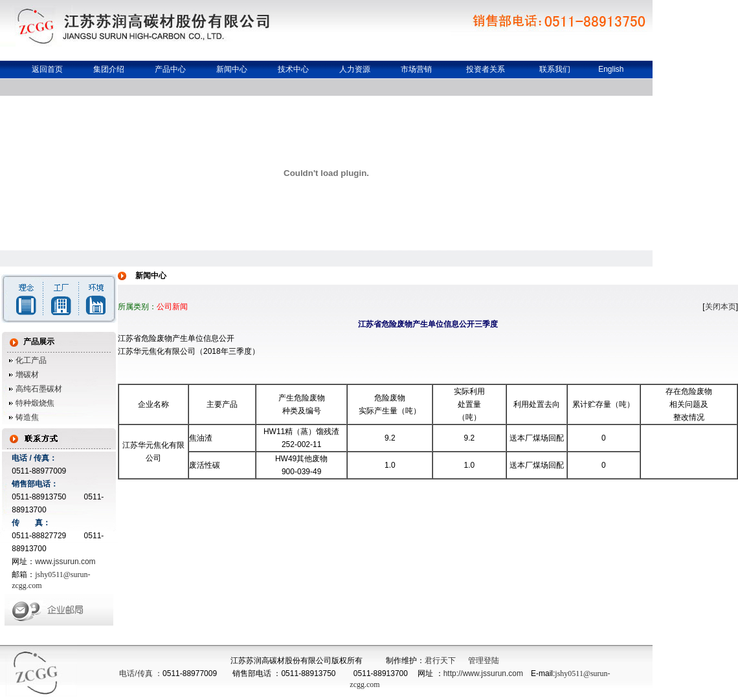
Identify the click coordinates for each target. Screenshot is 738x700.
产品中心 (170, 69)
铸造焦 (26, 417)
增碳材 (26, 375)
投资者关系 (486, 69)
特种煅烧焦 (34, 403)
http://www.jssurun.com (483, 673)
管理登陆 (484, 661)
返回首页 (47, 69)
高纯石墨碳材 (38, 389)
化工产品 (30, 360)
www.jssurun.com (65, 562)
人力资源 (355, 69)
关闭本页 (721, 307)
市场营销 (416, 69)
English (611, 69)
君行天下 (440, 661)
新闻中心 (232, 69)
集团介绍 (109, 69)
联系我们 (555, 69)
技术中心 (293, 69)
